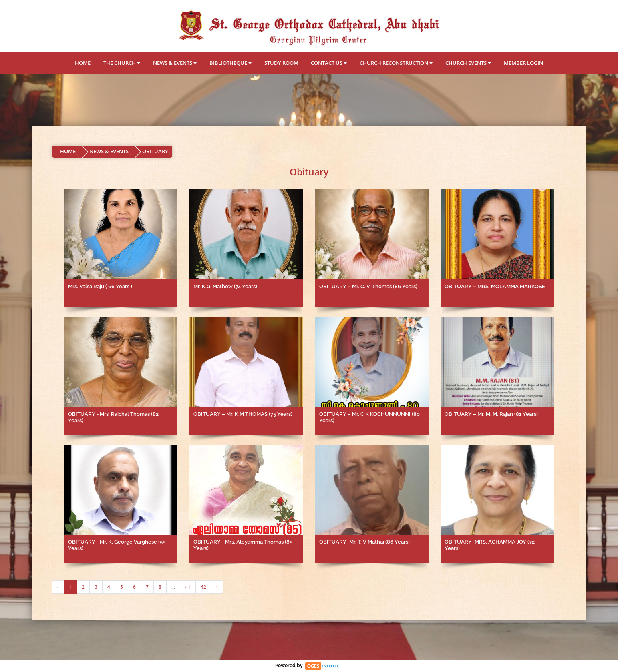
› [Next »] (217, 587)
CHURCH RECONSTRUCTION (396, 63)
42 (203, 587)
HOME (83, 63)
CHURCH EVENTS (468, 63)
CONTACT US (329, 63)
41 (188, 587)
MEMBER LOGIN (523, 63)
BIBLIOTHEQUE (230, 63)
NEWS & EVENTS (175, 63)
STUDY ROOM (281, 63)
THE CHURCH (122, 63)
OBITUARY (155, 151)
